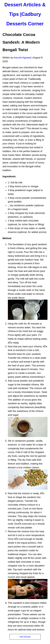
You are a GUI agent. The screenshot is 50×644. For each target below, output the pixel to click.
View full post (25, 637)
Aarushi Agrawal (22, 58)
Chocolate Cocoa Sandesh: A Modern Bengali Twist (21, 42)
